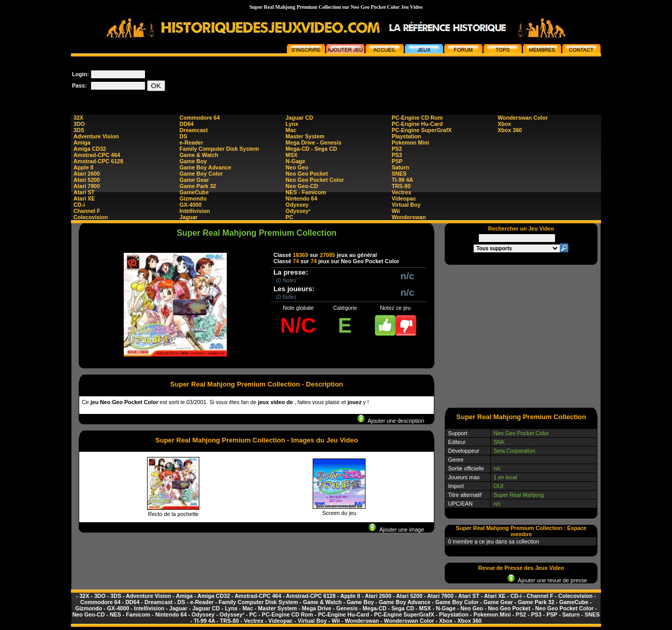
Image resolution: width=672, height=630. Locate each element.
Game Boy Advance (206, 167)
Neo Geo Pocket (307, 174)
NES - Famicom (306, 192)
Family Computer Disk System (219, 149)
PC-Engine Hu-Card (417, 124)
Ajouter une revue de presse (547, 580)
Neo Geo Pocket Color (315, 180)
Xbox (504, 124)
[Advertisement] (413, 80)
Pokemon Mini (410, 142)
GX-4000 (191, 205)
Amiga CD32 (90, 149)
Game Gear (194, 180)
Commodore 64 (200, 118)
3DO (79, 124)
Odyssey (297, 205)
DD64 (187, 124)
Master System (305, 136)
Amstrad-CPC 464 (97, 155)
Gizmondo (193, 198)
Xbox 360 (510, 130)
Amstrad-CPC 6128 (98, 161)
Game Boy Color (201, 174)
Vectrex (401, 192)
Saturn (400, 167)
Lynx (292, 124)
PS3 (397, 155)
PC (290, 217)
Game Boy (193, 161)
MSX (292, 155)
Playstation (406, 136)
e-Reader (192, 142)
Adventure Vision (96, 136)
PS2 (397, 149)
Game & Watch (199, 155)
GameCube (194, 192)
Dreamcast (194, 130)
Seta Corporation (514, 451)
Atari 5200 (87, 180)
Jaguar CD (300, 118)
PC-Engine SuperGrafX (421, 130)
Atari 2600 (87, 174)
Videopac (404, 198)
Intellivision (195, 211)
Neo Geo (297, 167)
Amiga (82, 142)
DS (184, 136)
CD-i (79, 205)
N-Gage (296, 161)
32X (78, 118)
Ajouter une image (396, 529)
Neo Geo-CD (302, 186)
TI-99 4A (402, 180)
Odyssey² (298, 211)
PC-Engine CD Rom (417, 118)
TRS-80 (401, 186)
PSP (397, 161)
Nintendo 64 (302, 198)
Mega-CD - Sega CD (311, 149)
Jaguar (189, 217)
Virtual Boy (406, 205)
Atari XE (84, 198)
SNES (399, 174)
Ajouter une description (391, 421)
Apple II (83, 167)
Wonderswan (408, 217)
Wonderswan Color (523, 118)
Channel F (87, 211)
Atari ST (84, 192)
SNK (499, 442)
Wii (396, 211)
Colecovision (91, 217)
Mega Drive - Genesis (314, 142)
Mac (291, 130)
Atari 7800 (87, 186)
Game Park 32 (198, 186)
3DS (79, 130)
